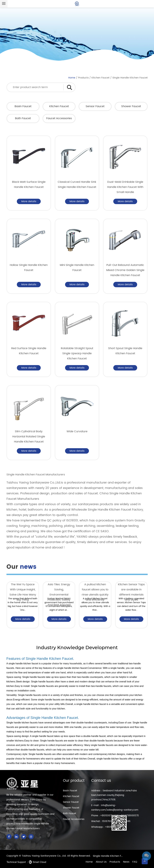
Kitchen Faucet (101, 78)
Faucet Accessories (59, 118)
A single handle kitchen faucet (22, 664)
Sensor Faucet (95, 106)
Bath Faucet (23, 118)
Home (72, 78)
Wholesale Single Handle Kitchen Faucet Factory (107, 510)
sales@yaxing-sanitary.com (123, 810)
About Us (101, 862)
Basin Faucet (23, 106)
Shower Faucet (131, 106)
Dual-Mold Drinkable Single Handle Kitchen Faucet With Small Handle (125, 187)
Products (83, 78)
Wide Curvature (77, 431)
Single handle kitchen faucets (22, 723)
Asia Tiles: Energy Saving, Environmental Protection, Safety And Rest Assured (59, 595)
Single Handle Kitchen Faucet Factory (108, 856)
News (126, 862)
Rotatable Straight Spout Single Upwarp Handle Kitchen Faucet (77, 353)
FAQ (135, 862)
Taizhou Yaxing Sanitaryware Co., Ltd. (44, 856)
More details (29, 201)
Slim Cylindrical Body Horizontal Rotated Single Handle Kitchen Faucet (29, 437)
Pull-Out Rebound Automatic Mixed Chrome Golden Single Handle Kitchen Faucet (125, 270)
